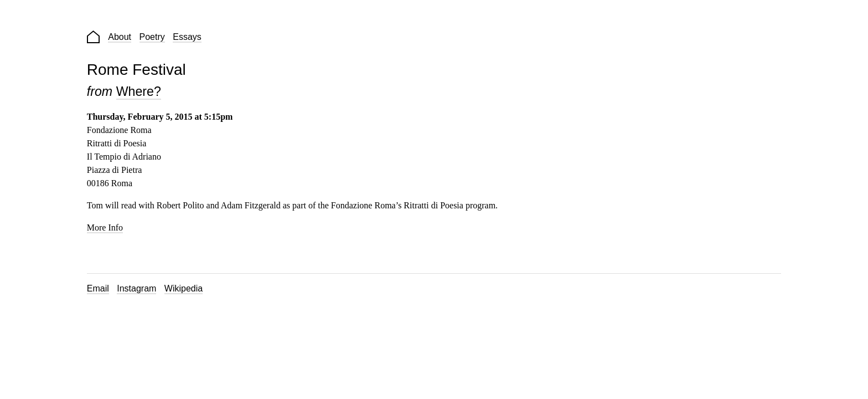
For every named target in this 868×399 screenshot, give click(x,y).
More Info (105, 227)
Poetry (152, 37)
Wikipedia (184, 288)
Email (98, 288)
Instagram (136, 288)
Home (93, 37)
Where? (139, 91)
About (120, 37)
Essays (187, 37)
